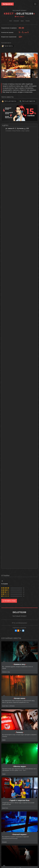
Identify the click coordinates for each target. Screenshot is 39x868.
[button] (36, 54)
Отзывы (28, 21)
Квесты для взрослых (9, 101)
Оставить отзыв (9, 601)
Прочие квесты (7, 46)
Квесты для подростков (27, 101)
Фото (11, 21)
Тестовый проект (19, 11)
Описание (16, 21)
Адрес (22, 21)
